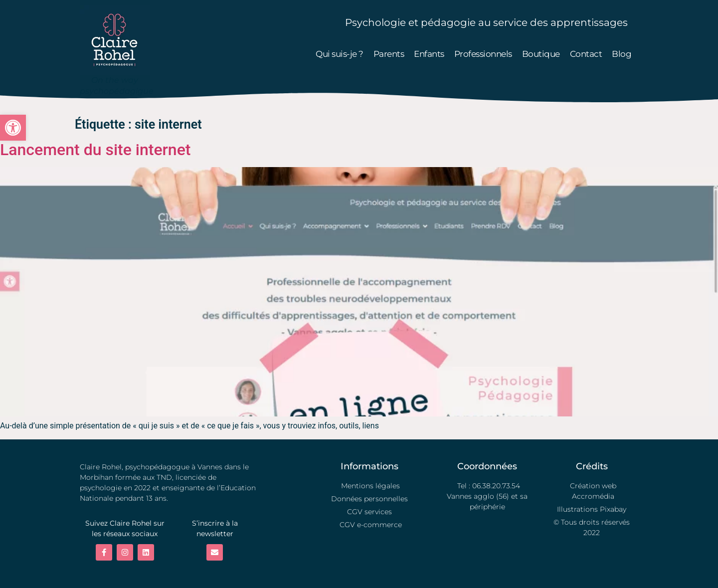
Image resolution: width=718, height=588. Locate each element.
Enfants (429, 54)
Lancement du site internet (95, 150)
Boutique (541, 54)
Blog (622, 54)
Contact (586, 54)
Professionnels (483, 54)
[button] (13, 128)
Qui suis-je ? (340, 54)
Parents (389, 54)
